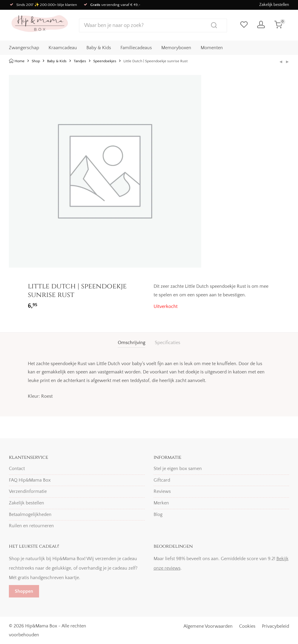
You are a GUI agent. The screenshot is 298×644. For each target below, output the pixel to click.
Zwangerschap (24, 48)
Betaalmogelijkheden (30, 514)
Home (20, 61)
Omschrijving (132, 343)
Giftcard (162, 480)
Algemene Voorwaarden (208, 626)
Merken (161, 503)
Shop (36, 61)
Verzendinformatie (28, 491)
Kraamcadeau (63, 48)
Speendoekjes (105, 61)
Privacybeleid (276, 626)
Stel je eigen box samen (178, 469)
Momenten (212, 48)
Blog (158, 514)
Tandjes (80, 61)
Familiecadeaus (136, 48)
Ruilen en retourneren (31, 526)
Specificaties (167, 343)
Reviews (162, 491)
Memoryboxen (176, 48)
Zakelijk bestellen (274, 5)
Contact (17, 469)
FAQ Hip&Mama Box (30, 480)
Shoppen (24, 591)
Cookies (247, 626)
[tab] (132, 343)
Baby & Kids (99, 48)
